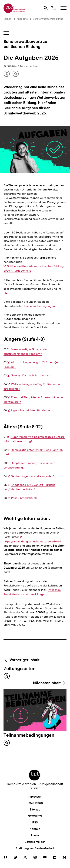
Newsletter (35, 816)
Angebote (22, 19)
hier (6, 293)
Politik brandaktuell (24, 498)
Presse (35, 835)
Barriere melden (35, 842)
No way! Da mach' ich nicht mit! (32, 376)
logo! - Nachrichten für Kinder (31, 410)
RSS (35, 822)
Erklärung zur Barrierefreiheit (35, 848)
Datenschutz (35, 803)
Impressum (35, 797)
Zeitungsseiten (19, 669)
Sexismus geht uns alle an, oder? (33, 476)
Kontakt (35, 829)
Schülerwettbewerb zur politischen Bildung (26, 44)
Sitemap (35, 810)
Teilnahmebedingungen (39, 306)
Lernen (7, 19)
